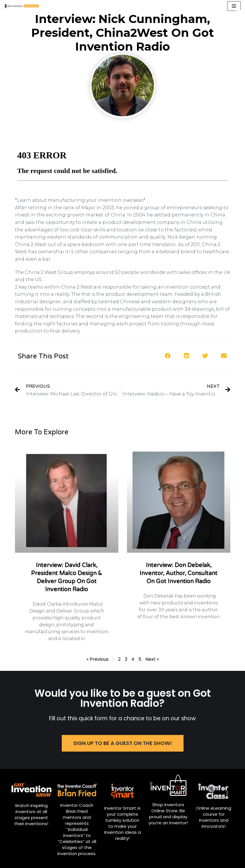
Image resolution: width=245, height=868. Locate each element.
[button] (168, 356)
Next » (152, 659)
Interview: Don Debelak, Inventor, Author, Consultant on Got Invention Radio (179, 573)
